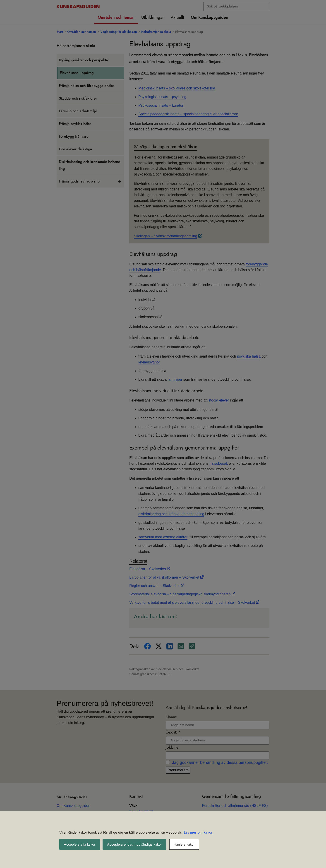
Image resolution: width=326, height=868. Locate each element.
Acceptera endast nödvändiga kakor (134, 844)
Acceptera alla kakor (80, 844)
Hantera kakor (184, 844)
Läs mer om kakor (198, 832)
